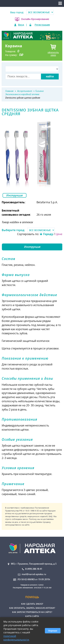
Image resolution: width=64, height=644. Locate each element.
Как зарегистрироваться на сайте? (32, 612)
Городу (48, 234)
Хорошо (53, 631)
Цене (59, 234)
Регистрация (42, 25)
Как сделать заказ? (32, 604)
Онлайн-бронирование (35, 19)
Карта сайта (32, 616)
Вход (21, 25)
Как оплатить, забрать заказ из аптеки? (32, 608)
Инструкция (15, 195)
